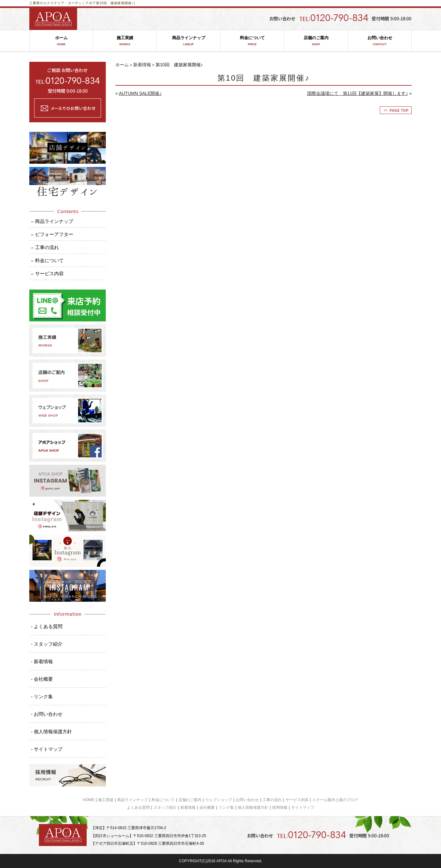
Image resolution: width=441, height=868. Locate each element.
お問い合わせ (380, 41)
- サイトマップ (47, 749)
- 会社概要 (42, 679)
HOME (89, 800)
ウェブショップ (219, 800)
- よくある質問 (47, 626)
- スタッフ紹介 (47, 644)
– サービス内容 (47, 273)
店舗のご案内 (316, 41)
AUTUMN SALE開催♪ (140, 93)
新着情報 (142, 65)
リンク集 (226, 807)
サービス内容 (297, 800)
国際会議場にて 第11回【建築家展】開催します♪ (358, 93)
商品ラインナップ (188, 41)
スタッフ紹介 (165, 807)
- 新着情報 (42, 661)
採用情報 (280, 807)
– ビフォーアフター (52, 234)
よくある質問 (138, 807)
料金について (252, 41)
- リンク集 (42, 696)
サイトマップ (303, 807)
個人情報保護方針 (253, 807)
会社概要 (207, 807)
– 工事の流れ (45, 247)
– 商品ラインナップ (52, 221)
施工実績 (125, 41)
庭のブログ (349, 800)
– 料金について (47, 260)
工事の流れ (272, 800)
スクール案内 (324, 800)
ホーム (61, 41)
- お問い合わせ (47, 714)
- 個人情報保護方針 (51, 732)
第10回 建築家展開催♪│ (116, 3)
